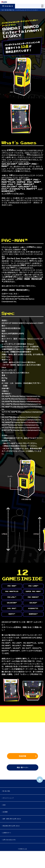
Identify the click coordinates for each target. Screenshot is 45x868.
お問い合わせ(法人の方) (9, 840)
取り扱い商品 (6, 791)
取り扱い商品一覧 (9, 10)
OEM (4, 805)
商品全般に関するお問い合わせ (11, 826)
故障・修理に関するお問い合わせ (12, 819)
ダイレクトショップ (8, 798)
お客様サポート (7, 833)
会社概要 (5, 812)
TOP (3, 10)
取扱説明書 (22, 756)
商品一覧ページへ (23, 768)
